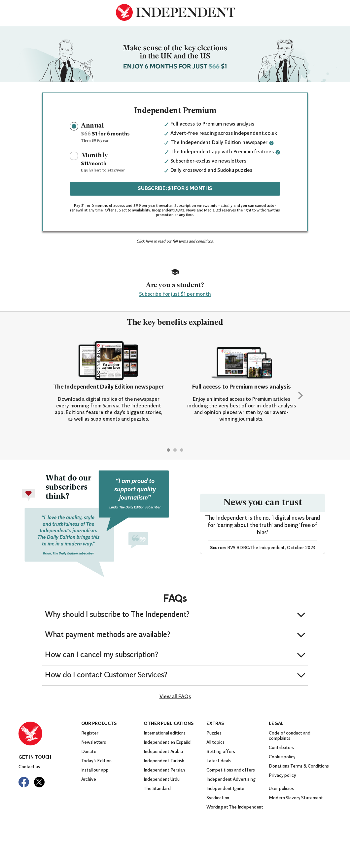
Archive (89, 780)
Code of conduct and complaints (289, 736)
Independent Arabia (163, 752)
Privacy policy (282, 776)
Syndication (218, 798)
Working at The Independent (235, 807)
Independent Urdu (162, 780)
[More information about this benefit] (271, 143)
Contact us (29, 767)
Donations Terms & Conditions (299, 766)
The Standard (157, 789)
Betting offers (221, 752)
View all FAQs (175, 697)
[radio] (74, 126)
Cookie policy (282, 757)
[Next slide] (300, 396)
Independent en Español (168, 743)
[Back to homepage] (175, 12)
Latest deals (219, 761)
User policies (281, 789)
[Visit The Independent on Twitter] (39, 782)
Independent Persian (164, 770)
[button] (175, 615)
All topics (215, 743)
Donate (89, 752)
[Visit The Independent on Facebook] (24, 782)
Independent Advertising (231, 780)
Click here (145, 242)
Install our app (95, 770)
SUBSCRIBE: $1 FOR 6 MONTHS (175, 189)
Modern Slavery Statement (296, 798)
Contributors (281, 748)
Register (90, 733)
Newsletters (94, 743)
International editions (165, 733)
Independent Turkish (164, 761)
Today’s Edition (96, 761)
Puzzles (214, 733)
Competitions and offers (231, 770)
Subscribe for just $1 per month (175, 294)
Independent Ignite (225, 789)
